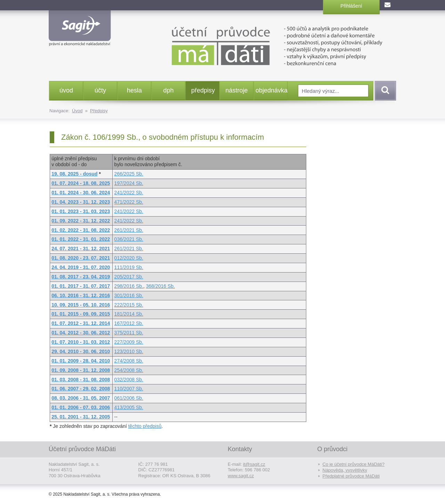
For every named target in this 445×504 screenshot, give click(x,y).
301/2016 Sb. (129, 295)
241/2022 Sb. (129, 193)
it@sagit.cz (254, 464)
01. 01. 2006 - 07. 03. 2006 (81, 407)
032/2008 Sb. (129, 380)
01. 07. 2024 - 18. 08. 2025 (81, 183)
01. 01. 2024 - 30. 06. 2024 (81, 193)
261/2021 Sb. (129, 230)
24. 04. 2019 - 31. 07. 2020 (81, 267)
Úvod (77, 111)
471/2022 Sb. (129, 202)
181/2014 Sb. (129, 314)
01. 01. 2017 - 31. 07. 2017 (81, 286)
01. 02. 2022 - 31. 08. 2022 (81, 230)
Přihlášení (351, 6)
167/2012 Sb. (129, 323)
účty (100, 90)
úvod (66, 90)
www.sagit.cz (241, 476)
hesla (134, 90)
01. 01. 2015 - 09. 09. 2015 (81, 314)
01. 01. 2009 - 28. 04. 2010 (81, 361)
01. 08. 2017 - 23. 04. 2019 (81, 277)
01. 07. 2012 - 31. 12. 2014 (81, 323)
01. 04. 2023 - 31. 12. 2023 (81, 202)
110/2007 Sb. (129, 389)
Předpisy (99, 111)
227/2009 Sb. (129, 342)
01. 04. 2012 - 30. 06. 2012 (81, 333)
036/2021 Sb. (129, 239)
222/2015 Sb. (129, 305)
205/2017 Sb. (129, 277)
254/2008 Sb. (129, 370)
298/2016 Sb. (129, 286)
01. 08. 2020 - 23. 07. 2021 (81, 258)
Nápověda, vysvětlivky (345, 470)
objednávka (271, 90)
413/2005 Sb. (129, 407)
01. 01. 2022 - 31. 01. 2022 (81, 239)
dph (168, 90)
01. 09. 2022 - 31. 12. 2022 (81, 221)
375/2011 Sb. (129, 333)
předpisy (203, 90)
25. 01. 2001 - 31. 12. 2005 (81, 417)
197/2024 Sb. (129, 183)
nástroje (236, 90)
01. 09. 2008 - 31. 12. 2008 (81, 370)
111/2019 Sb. (129, 267)
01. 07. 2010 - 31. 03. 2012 (81, 342)
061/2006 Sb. (129, 398)
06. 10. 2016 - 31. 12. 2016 (81, 295)
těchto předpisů (145, 426)
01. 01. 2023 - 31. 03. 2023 (81, 211)
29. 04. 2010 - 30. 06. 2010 (81, 351)
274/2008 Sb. (129, 361)
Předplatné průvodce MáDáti (351, 476)
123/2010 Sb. (129, 351)
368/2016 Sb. (160, 286)
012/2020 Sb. (129, 258)
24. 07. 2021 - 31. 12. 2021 (81, 249)
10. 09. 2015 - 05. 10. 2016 (81, 305)
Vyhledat (384, 91)
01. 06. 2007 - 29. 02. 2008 (81, 389)
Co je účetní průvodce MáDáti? (354, 464)
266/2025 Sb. (129, 174)
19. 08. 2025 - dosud (74, 174)
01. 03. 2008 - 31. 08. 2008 (81, 380)
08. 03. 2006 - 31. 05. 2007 (81, 398)
